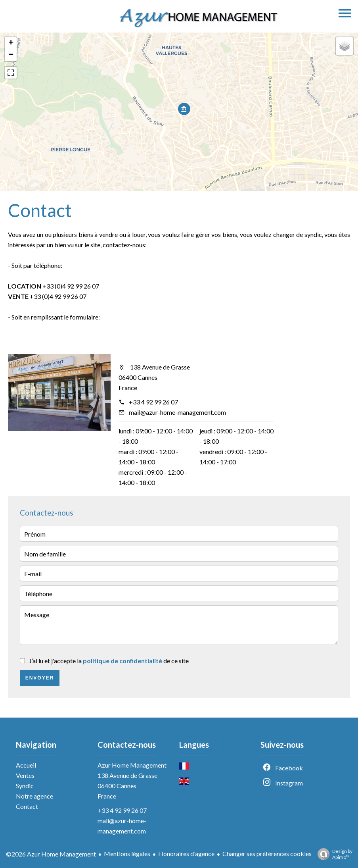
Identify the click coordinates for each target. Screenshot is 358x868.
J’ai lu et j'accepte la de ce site (109, 661)
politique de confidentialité (123, 661)
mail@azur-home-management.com (177, 412)
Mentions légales (127, 854)
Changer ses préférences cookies (267, 854)
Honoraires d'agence (186, 854)
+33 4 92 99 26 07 (153, 402)
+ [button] (11, 43)
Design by (333, 854)
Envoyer (40, 678)
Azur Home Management (132, 765)
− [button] (11, 55)
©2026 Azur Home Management (51, 854)
